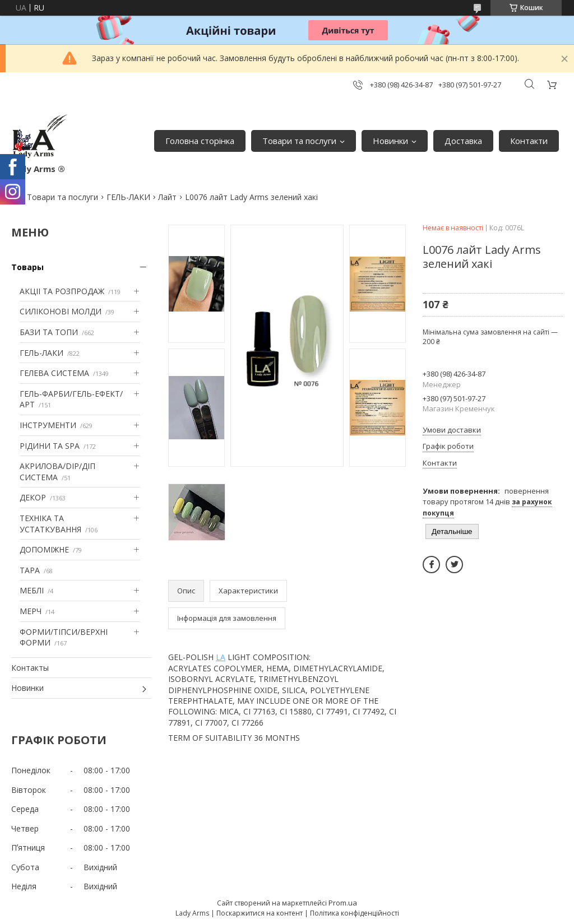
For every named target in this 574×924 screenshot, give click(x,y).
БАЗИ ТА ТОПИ (49, 332)
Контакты (30, 668)
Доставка (463, 141)
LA (221, 657)
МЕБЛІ (32, 590)
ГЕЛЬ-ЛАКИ (128, 197)
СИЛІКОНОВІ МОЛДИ (61, 311)
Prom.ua (343, 903)
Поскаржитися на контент (260, 913)
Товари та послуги (299, 141)
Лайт (167, 197)
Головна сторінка (200, 141)
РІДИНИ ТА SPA (50, 446)
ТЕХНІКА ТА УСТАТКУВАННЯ (50, 524)
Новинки (390, 141)
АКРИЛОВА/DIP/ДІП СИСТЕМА (57, 472)
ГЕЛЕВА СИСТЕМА (54, 373)
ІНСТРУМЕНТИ (48, 425)
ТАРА (30, 570)
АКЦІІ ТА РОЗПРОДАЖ (62, 291)
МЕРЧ (31, 611)
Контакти (529, 141)
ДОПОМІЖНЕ (44, 549)
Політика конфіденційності (355, 913)
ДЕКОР (33, 497)
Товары (27, 267)
